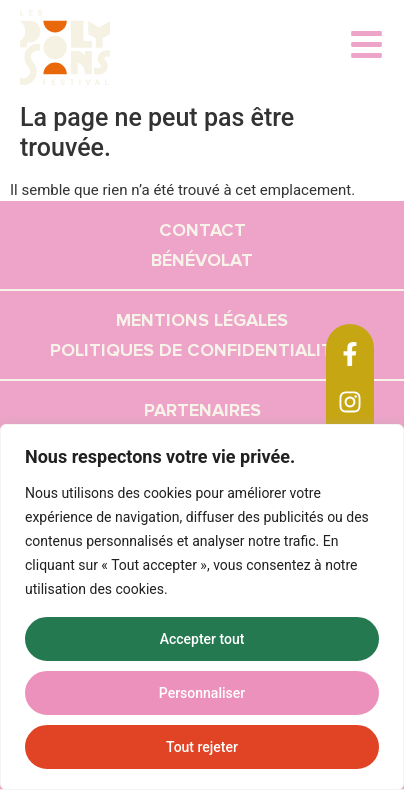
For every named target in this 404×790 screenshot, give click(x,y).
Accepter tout (202, 639)
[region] (202, 607)
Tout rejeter (202, 747)
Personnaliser (202, 693)
